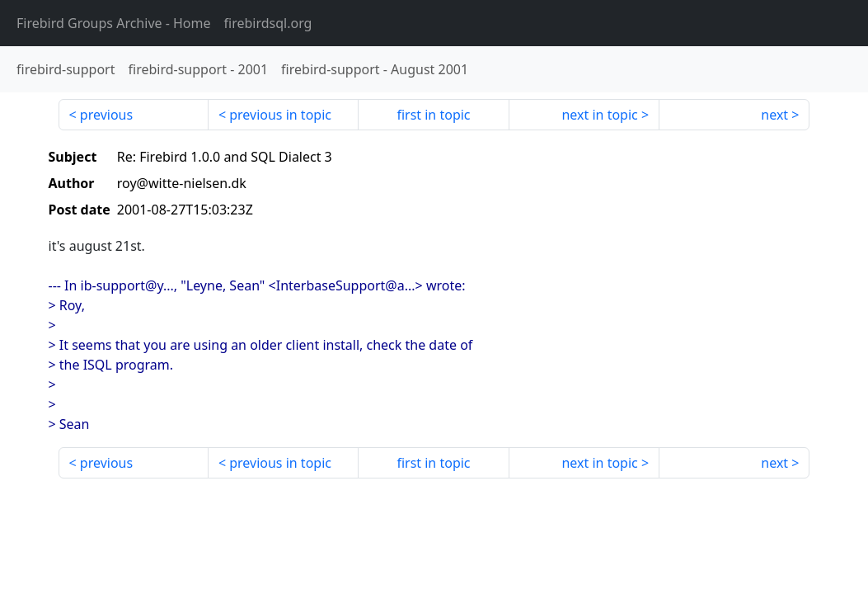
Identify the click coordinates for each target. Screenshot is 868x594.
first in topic (433, 115)
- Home (114, 23)
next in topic (599, 115)
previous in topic (280, 115)
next (774, 115)
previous (106, 115)
